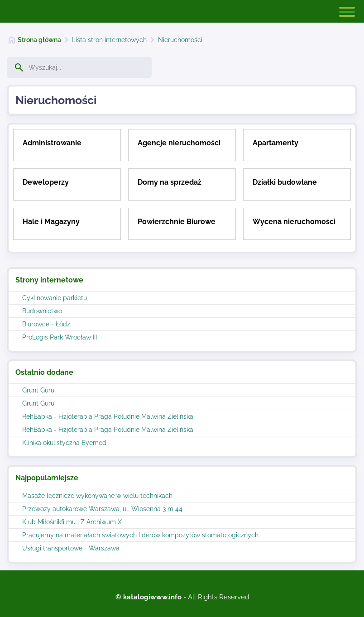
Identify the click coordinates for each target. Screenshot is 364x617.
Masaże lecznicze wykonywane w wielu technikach (97, 496)
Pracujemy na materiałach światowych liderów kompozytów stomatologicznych (140, 535)
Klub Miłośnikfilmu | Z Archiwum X (72, 522)
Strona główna (39, 40)
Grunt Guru (38, 390)
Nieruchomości (180, 40)
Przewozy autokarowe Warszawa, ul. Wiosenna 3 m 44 (102, 509)
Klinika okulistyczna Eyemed (64, 443)
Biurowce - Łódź (46, 324)
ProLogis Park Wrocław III (60, 337)
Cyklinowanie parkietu (55, 298)
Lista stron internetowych (109, 40)
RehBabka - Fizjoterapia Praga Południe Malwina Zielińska (108, 416)
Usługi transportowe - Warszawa (71, 548)
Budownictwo (42, 311)
